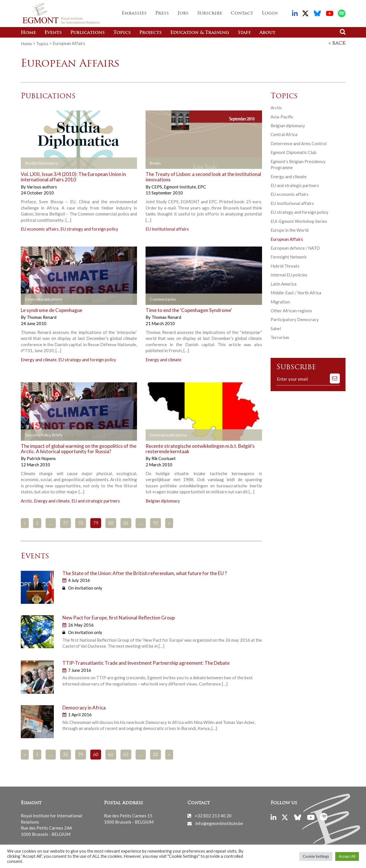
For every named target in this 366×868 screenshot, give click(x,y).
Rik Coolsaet (164, 458)
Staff (244, 33)
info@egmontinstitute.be (219, 823)
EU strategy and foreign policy (89, 229)
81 (126, 524)
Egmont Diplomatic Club (294, 152)
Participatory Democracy (295, 319)
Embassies (134, 13)
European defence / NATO (295, 248)
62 (126, 755)
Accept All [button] (347, 856)
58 (66, 755)
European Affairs (287, 239)
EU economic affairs (40, 229)
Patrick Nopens (41, 458)
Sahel (276, 329)
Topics (122, 33)
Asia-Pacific (282, 117)
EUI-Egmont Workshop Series (299, 221)
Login (270, 13)
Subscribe (210, 13)
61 (111, 755)
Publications (88, 33)
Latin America (284, 284)
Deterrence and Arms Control (298, 143)
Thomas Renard (42, 317)
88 (156, 755)
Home (28, 33)
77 (66, 524)
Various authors (42, 187)
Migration (280, 302)
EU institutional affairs (167, 229)
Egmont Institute (180, 187)
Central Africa (284, 134)
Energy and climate (39, 360)
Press (162, 13)
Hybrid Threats (285, 266)
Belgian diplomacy (163, 501)
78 (81, 524)
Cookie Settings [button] (316, 856)
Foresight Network (289, 257)
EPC (202, 187)
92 (156, 524)
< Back (337, 44)
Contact (242, 13)
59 (81, 755)
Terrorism (280, 337)
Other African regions (291, 311)
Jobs (183, 13)
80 (111, 524)
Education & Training (200, 33)
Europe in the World (290, 230)
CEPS (157, 187)
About (267, 33)
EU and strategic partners (96, 501)
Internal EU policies (289, 275)
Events (53, 33)
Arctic (26, 501)
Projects (151, 33)
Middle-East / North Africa (296, 293)
